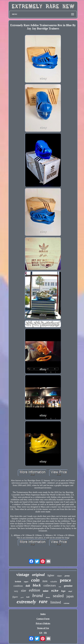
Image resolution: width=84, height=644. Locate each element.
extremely (26, 602)
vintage (23, 575)
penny (67, 576)
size (23, 590)
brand (38, 596)
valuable (54, 582)
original (38, 575)
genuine (68, 586)
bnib (28, 597)
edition (34, 590)
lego (63, 591)
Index (43, 614)
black (37, 585)
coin (35, 580)
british (18, 582)
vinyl (70, 591)
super (26, 582)
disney (48, 597)
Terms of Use (43, 628)
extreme (66, 603)
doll (28, 586)
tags (60, 587)
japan (70, 596)
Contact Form (43, 619)
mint (46, 591)
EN (41, 633)
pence (65, 580)
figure (15, 597)
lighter (51, 575)
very (16, 591)
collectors (50, 585)
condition (18, 586)
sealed (58, 596)
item (45, 581)
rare (43, 602)
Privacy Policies (43, 623)
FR (45, 633)
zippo (59, 576)
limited (56, 602)
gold (22, 597)
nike (55, 591)
